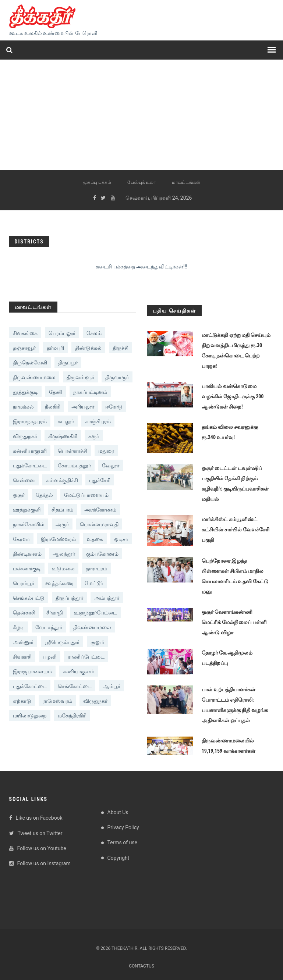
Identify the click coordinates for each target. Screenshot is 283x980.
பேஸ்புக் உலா (142, 182)
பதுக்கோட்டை (30, 686)
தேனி (56, 392)
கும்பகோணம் (102, 554)
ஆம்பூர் (112, 686)
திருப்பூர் (68, 363)
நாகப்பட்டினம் (90, 392)
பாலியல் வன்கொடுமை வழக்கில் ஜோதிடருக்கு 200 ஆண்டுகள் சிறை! (233, 396)
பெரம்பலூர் (62, 333)
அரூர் (62, 524)
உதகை (95, 539)
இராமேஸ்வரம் (58, 539)
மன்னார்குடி (27, 569)
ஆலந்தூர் (64, 554)
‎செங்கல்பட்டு (29, 598)
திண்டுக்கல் (88, 348)
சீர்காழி (55, 613)
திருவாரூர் (117, 377)
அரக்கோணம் (100, 510)
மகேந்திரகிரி (72, 716)
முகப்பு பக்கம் (97, 182)
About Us (118, 812)
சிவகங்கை (25, 333)
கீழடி (19, 627)
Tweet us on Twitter (36, 833)
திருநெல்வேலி (30, 363)
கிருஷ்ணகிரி (63, 436)
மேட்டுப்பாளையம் (86, 495)
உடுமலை (63, 569)
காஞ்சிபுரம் (98, 421)
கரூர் (94, 436)
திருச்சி (121, 348)
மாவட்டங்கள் (186, 182)
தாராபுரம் (96, 569)
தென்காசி (24, 613)
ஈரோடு (114, 407)
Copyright (118, 858)
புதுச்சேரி (100, 480)
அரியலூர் (83, 407)
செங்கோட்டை (75, 686)
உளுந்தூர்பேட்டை (95, 613)
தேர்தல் (44, 495)
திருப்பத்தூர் (69, 598)
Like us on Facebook (36, 818)
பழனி (50, 657)
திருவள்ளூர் (80, 377)
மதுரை (106, 451)
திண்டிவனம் (27, 554)
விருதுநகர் (25, 436)
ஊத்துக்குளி (27, 510)
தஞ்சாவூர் (24, 348)
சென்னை (24, 480)
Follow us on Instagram (40, 863)
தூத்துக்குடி (25, 392)
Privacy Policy (123, 827)
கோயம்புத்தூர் (74, 466)
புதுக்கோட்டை (30, 466)
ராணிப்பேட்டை (86, 657)
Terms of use (123, 842)
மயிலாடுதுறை (30, 716)
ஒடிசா (121, 539)
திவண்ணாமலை (92, 627)
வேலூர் (111, 466)
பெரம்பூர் (24, 583)
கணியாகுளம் (79, 671)
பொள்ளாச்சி (72, 451)
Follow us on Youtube (38, 848)
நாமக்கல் (23, 407)
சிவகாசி (22, 657)
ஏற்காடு (22, 701)
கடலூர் (66, 421)
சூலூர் (97, 642)
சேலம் (94, 333)
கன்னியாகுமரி (30, 451)
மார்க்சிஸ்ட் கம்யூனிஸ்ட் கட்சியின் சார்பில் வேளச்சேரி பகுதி (236, 530)
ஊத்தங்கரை (59, 583)
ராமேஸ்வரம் (57, 701)
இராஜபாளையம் (32, 671)
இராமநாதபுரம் (30, 421)
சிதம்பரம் (62, 510)
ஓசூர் (19, 495)
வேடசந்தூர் (49, 627)
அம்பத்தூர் (107, 598)
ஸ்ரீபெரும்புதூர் (62, 642)
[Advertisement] (141, 115)
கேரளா (21, 539)
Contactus (141, 966)
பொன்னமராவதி (99, 524)
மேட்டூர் (94, 583)
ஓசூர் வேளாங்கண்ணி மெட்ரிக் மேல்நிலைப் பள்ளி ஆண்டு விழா (234, 622)
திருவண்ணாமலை (34, 377)
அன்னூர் (23, 642)
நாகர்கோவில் (29, 524)
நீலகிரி (53, 407)
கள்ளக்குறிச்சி (62, 480)
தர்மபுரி (55, 348)
